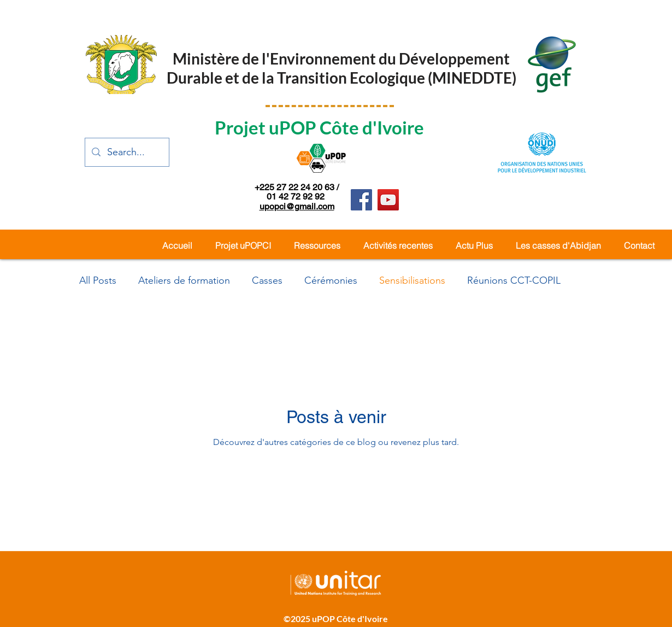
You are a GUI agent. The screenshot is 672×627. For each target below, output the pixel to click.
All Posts (98, 280)
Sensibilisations (412, 280)
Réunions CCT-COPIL (514, 280)
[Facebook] (361, 200)
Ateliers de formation (184, 280)
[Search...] (126, 152)
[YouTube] (388, 200)
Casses (267, 280)
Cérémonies (331, 280)
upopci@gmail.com (297, 206)
